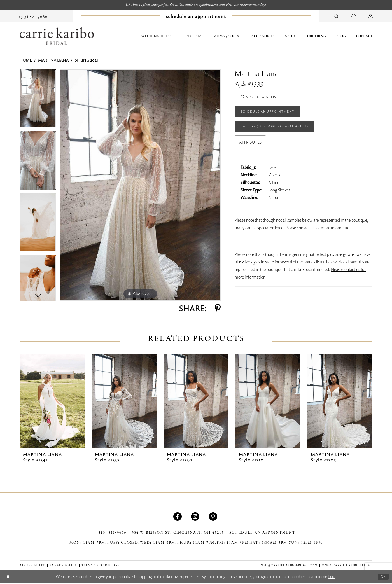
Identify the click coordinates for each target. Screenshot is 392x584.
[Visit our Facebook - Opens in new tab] (178, 517)
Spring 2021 (86, 61)
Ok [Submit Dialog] (383, 577)
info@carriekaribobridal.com (289, 566)
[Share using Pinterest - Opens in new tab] (218, 309)
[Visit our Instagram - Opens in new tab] (196, 517)
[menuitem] (33, 17)
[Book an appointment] (196, 17)
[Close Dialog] (9, 577)
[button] (371, 17)
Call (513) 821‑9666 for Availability (281, 132)
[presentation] (52, 401)
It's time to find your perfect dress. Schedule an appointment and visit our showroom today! (196, 5)
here (332, 577)
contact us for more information (324, 235)
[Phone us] (33, 17)
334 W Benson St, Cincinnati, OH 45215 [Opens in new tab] (178, 534)
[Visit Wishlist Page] (354, 17)
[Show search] (336, 17)
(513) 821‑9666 (111, 534)
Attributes (250, 149)
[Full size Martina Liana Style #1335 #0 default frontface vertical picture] (140, 186)
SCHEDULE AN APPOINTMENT (262, 534)
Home (26, 61)
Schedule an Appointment (272, 116)
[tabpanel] (38, 101)
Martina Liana (53, 61)
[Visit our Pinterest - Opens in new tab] (214, 517)
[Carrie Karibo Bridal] (57, 37)
